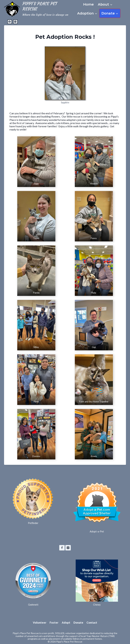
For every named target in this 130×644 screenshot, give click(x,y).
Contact (92, 623)
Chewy (97, 605)
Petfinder (33, 523)
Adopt (66, 623)
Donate (78, 623)
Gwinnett (33, 605)
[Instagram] (15, 22)
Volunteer (40, 623)
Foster (54, 623)
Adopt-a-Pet (97, 531)
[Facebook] (10, 22)
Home (88, 4)
